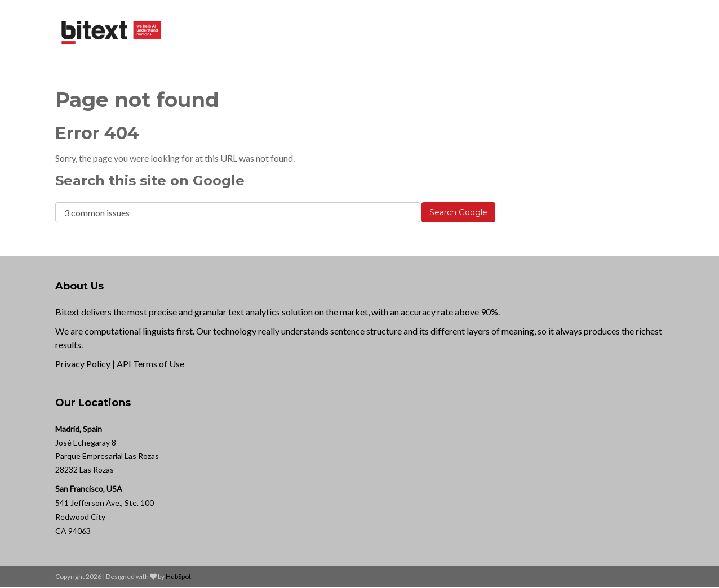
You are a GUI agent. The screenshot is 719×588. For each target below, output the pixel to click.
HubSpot (178, 576)
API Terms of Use (150, 364)
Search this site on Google (150, 181)
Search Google (458, 212)
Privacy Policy (83, 364)
